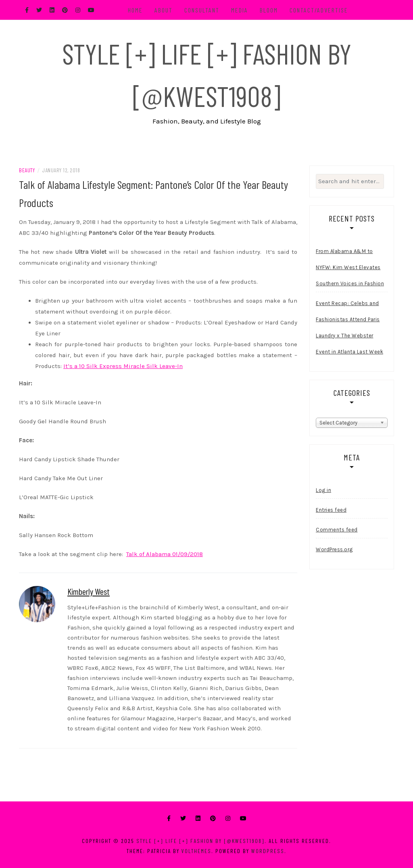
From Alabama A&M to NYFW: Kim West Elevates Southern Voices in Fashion (350, 267)
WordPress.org (334, 549)
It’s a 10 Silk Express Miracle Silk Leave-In (123, 366)
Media (240, 10)
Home (135, 10)
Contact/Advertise (319, 10)
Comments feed (337, 530)
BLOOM (269, 10)
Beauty (27, 170)
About (164, 10)
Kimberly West (89, 591)
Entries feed (331, 510)
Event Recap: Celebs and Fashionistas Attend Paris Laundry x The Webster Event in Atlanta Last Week (349, 327)
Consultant (202, 10)
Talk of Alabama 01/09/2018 (165, 554)
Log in (323, 490)
